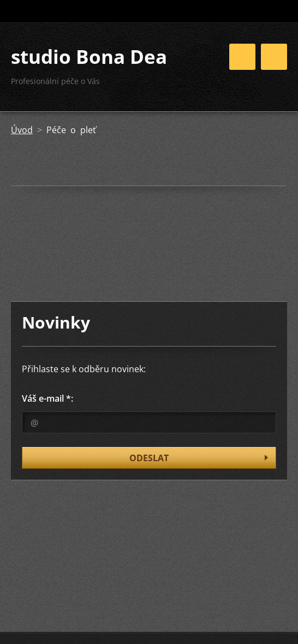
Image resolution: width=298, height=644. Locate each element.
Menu (274, 57)
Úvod (22, 130)
